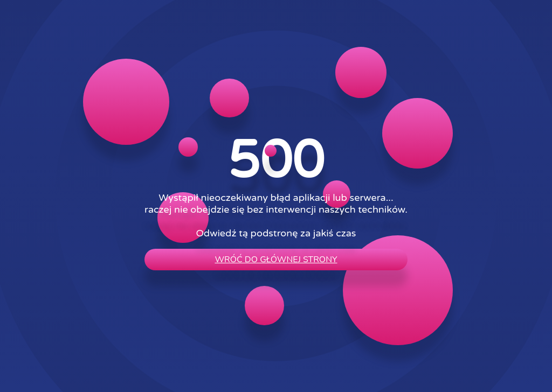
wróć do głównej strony (276, 260)
